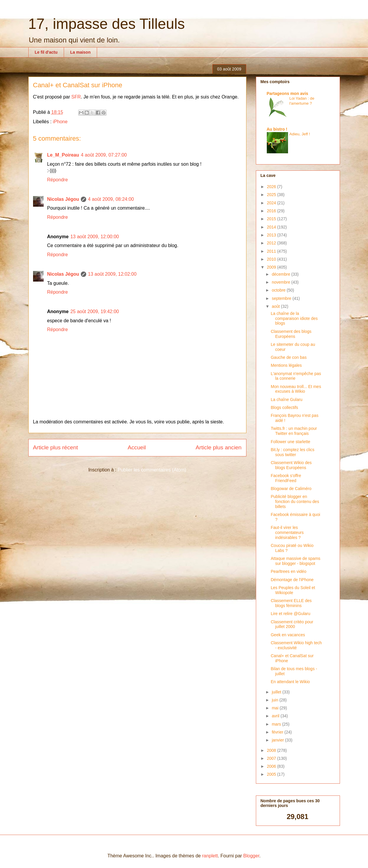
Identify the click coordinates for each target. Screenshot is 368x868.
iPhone (60, 122)
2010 (272, 259)
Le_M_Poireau (63, 155)
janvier (278, 740)
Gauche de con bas (288, 357)
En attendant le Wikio (290, 682)
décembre (282, 274)
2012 (272, 243)
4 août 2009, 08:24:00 (111, 199)
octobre (279, 290)
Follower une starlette (290, 442)
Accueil (137, 447)
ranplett (210, 856)
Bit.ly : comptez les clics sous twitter (292, 452)
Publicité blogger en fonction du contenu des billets (295, 502)
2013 (272, 235)
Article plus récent (56, 447)
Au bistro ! (277, 129)
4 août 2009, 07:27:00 (104, 155)
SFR (76, 97)
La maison (80, 52)
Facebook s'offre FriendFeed (286, 478)
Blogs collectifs (284, 407)
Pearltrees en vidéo (288, 571)
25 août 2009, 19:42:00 (95, 311)
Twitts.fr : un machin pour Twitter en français (294, 431)
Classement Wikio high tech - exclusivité (296, 645)
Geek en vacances (288, 635)
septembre (282, 298)
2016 (272, 211)
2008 (272, 750)
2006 (272, 766)
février (278, 732)
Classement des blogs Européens (291, 334)
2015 (272, 219)
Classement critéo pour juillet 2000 (292, 624)
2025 (272, 195)
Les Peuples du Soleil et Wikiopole (293, 590)
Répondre (58, 180)
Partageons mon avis (288, 93)
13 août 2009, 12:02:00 (112, 274)
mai (276, 708)
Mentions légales (286, 365)
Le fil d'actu (46, 52)
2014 (272, 227)
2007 (272, 758)
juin (276, 700)
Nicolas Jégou (63, 199)
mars (277, 724)
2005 (272, 774)
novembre (282, 282)
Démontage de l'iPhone (292, 580)
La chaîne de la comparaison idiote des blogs (294, 318)
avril (276, 716)
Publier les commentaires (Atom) (152, 470)
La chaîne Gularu (286, 400)
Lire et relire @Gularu (290, 614)
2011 (272, 251)
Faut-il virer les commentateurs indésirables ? (287, 532)
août (276, 306)
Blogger (251, 856)
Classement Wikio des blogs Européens (291, 465)
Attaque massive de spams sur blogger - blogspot (295, 561)
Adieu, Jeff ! (300, 134)
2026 (272, 187)
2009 (272, 267)
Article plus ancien (219, 447)
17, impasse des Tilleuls (107, 24)
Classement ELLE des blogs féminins (291, 603)
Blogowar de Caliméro (291, 489)
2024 (272, 203)
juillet (277, 692)
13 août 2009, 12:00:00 (95, 237)
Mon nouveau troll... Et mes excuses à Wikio (296, 389)
